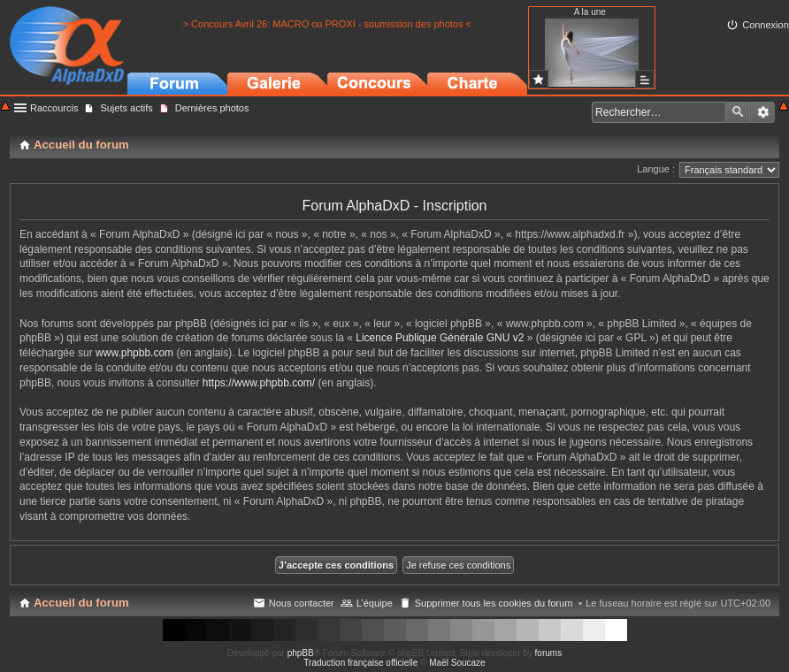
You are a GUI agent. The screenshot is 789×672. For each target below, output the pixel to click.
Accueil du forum (81, 603)
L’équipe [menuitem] (375, 603)
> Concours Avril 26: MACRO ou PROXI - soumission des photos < (327, 24)
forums (549, 653)
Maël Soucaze (457, 663)
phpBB (301, 653)
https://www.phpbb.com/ (259, 383)
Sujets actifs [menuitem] (126, 108)
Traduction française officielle (360, 663)
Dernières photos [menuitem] (212, 108)
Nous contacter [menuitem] (302, 603)
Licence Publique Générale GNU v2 (440, 338)
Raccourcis (54, 108)
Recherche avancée (763, 112)
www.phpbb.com (134, 353)
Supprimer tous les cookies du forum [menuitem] (494, 603)
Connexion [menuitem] (766, 25)
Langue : (656, 169)
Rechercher (738, 112)
